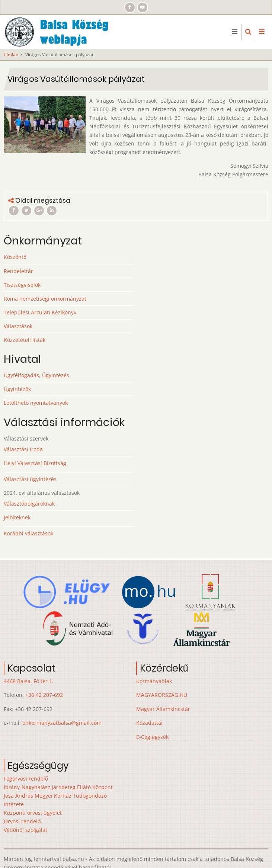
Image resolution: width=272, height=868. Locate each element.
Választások (18, 326)
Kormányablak (154, 681)
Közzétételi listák (25, 340)
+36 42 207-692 (44, 695)
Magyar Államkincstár (163, 709)
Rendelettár (18, 271)
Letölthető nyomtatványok (36, 403)
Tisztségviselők (22, 285)
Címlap (11, 55)
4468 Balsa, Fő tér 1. (29, 681)
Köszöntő (15, 257)
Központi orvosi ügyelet (33, 813)
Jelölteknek (17, 517)
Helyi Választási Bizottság (35, 463)
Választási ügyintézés (30, 479)
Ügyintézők (17, 389)
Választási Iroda (23, 449)
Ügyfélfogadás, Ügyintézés (36, 375)
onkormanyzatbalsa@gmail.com (62, 723)
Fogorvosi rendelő (26, 779)
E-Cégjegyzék (152, 737)
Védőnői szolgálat (25, 830)
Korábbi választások (28, 533)
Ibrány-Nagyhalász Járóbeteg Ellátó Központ (58, 787)
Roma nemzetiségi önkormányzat (45, 299)
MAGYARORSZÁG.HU (162, 695)
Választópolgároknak (29, 504)
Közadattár (150, 723)
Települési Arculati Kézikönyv (40, 312)
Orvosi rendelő (22, 821)
